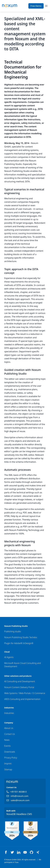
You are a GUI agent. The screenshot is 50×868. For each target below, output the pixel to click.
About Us (9, 728)
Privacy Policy (11, 758)
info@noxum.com (20, 796)
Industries (9, 713)
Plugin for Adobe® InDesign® (19, 643)
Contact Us (10, 734)
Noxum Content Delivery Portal (19, 687)
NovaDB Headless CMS (19, 814)
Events (7, 746)
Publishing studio (13, 631)
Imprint (8, 764)
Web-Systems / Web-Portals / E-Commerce (25, 693)
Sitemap (8, 769)
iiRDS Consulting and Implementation (22, 699)
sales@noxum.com (20, 800)
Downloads (10, 752)
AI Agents (9, 657)
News (7, 740)
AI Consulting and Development (20, 681)
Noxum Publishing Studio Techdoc (21, 637)
